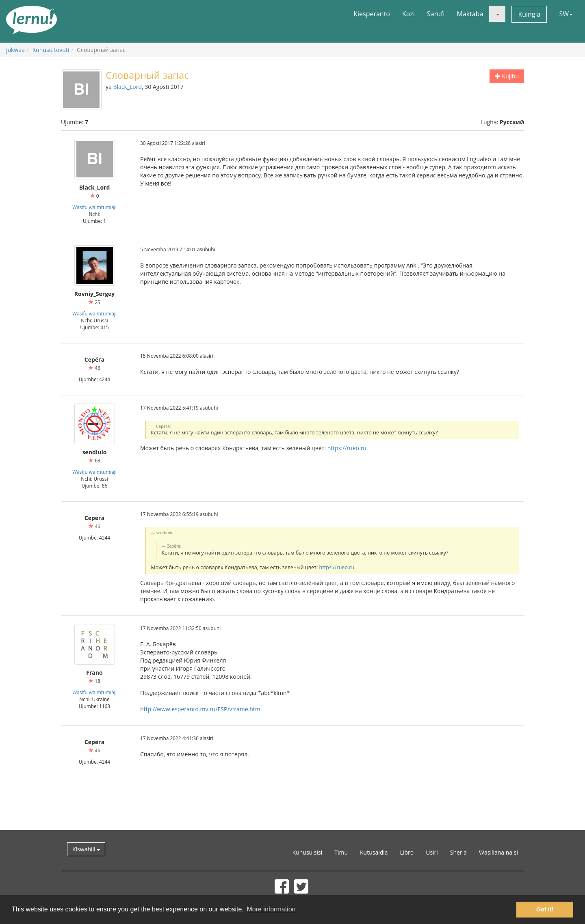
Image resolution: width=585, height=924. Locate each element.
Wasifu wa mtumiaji (94, 207)
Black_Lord (127, 87)
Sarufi (436, 14)
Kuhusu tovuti (51, 50)
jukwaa (15, 50)
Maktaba (470, 14)
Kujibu (507, 76)
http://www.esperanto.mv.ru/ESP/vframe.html (201, 709)
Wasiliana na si (498, 852)
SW (566, 14)
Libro (407, 852)
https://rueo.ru (347, 448)
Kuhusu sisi (308, 852)
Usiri (432, 852)
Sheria (458, 852)
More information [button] (271, 909)
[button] (497, 14)
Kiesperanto (372, 14)
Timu (341, 852)
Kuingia (529, 14)
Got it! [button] (545, 909)
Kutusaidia (374, 852)
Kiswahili (86, 849)
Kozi (408, 14)
